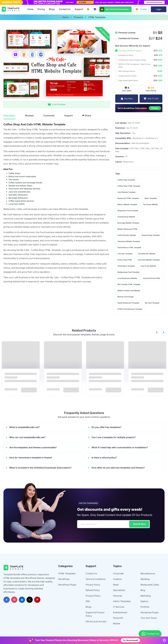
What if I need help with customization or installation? (120, 447)
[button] (157, 332)
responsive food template (128, 211)
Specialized (119, 590)
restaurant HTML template (128, 198)
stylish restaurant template (128, 303)
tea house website (150, 204)
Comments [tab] (49, 116)
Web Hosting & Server (127, 71)
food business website (126, 217)
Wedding (145, 579)
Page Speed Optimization (128, 80)
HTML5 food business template (130, 309)
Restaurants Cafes (150, 585)
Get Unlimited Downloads (114, 9)
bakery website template (127, 204)
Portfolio (145, 607)
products (78, 17)
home (66, 17)
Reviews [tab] (29, 116)
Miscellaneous (148, 573)
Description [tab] (9, 116)
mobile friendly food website (129, 291)
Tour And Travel (149, 618)
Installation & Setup (126, 55)
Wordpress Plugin (150, 612)
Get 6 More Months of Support (130, 51)
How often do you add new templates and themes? (118, 468)
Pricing (41, 9)
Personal (118, 596)
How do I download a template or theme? (31, 458)
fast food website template (149, 260)
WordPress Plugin (67, 585)
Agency (144, 601)
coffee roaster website (127, 235)
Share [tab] (87, 116)
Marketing (146, 596)
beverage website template (128, 223)
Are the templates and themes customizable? (33, 447)
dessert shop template (151, 235)
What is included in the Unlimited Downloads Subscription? (40, 468)
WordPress (64, 579)
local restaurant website (127, 278)
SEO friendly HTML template (129, 284)
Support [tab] (68, 116)
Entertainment (120, 612)
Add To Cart (151, 99)
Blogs (52, 9)
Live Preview (57, 104)
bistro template (151, 198)
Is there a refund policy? (104, 458)
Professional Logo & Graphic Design (132, 60)
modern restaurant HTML (128, 229)
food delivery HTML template (129, 247)
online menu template (126, 266)
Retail (116, 585)
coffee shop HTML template (129, 186)
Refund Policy (93, 590)
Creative (117, 579)
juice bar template (125, 254)
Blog (143, 590)
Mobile (117, 623)
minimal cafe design (126, 297)
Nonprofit (118, 618)
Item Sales (127, 89)
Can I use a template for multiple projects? (114, 437)
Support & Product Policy (95, 614)
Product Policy (93, 596)
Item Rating (151, 89)
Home (30, 9)
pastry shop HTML (125, 260)
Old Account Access (96, 621)
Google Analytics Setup (127, 76)
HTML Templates (67, 573)
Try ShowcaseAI (130, 640)
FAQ (88, 601)
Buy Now (127, 98)
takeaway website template (129, 241)
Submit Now (139, 524)
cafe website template (126, 192)
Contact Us (65, 9)
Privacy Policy (93, 585)
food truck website (148, 266)
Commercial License (128, 38)
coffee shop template (126, 180)
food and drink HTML (152, 278)
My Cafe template (152, 303)
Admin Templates (122, 601)
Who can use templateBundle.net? (27, 437)
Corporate (118, 573)
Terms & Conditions (96, 579)
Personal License (127, 33)
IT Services (119, 607)
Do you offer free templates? (106, 427)
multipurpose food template (128, 272)
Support (79, 9)
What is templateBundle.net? (25, 427)
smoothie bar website (147, 254)
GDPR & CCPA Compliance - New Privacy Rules (135, 65)
